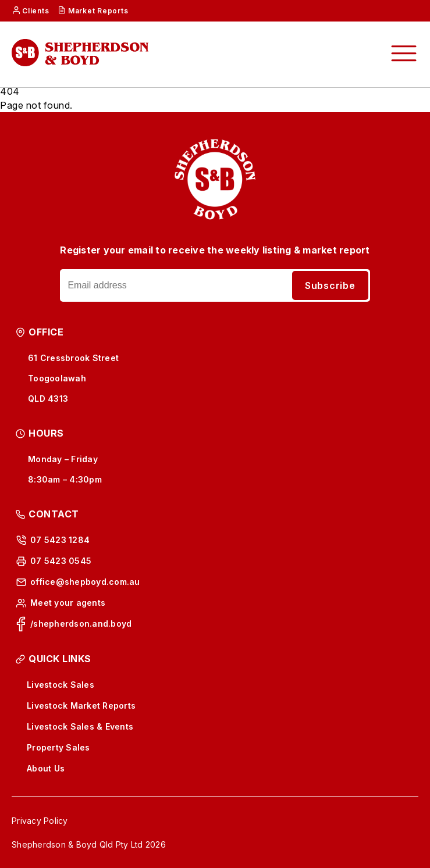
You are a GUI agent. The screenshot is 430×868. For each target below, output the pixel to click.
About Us (46, 768)
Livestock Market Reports (81, 706)
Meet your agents (68, 603)
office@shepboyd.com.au (85, 582)
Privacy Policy (40, 821)
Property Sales (58, 747)
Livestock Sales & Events (80, 726)
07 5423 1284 (60, 540)
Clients (35, 11)
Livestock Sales (61, 685)
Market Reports (98, 11)
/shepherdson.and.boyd (81, 624)
